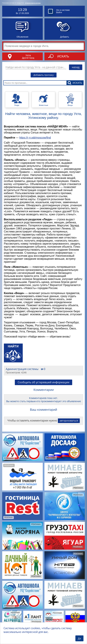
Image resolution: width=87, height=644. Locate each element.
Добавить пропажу (44, 75)
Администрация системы (33, 3)
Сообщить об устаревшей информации (43, 382)
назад (76, 67)
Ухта (28, 55)
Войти (59, 12)
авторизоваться (69, 421)
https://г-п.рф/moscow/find (35, 138)
